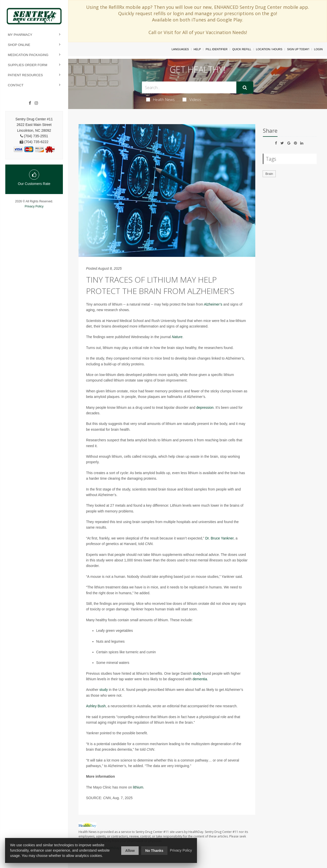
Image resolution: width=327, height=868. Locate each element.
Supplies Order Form (28, 65)
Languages (180, 49)
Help (197, 49)
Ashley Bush (96, 706)
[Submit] (245, 88)
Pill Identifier (216, 49)
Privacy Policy (34, 206)
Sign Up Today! (298, 49)
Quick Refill (242, 49)
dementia (200, 679)
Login (318, 49)
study (197, 673)
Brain (269, 174)
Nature (177, 337)
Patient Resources (25, 75)
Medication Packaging (28, 55)
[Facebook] (30, 103)
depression (205, 408)
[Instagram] (36, 103)
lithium (138, 787)
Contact (16, 85)
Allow (130, 851)
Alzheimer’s (213, 304)
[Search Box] (189, 87)
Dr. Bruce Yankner (219, 538)
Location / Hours (269, 49)
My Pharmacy (20, 35)
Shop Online (19, 45)
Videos (192, 99)
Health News (160, 99)
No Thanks (154, 851)
